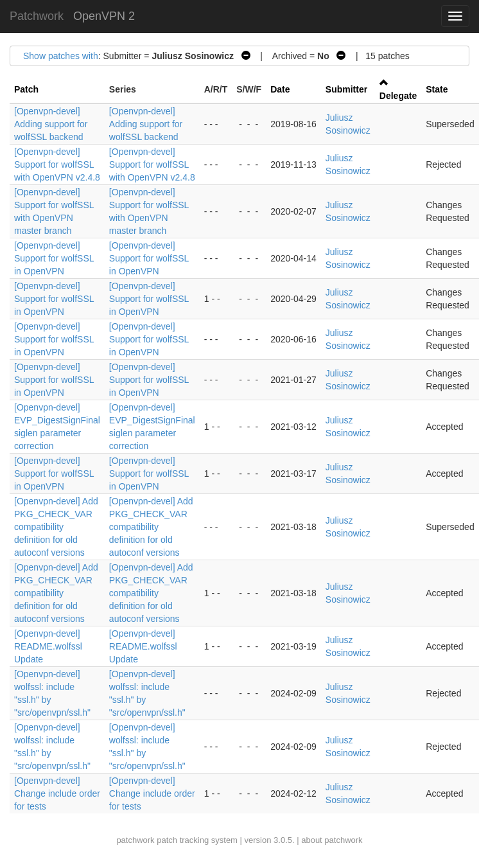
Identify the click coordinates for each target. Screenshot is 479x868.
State (437, 89)
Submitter (346, 89)
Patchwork (37, 16)
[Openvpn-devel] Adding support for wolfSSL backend (51, 124)
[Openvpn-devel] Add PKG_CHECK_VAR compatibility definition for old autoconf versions (56, 527)
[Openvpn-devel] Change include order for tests (57, 793)
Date (280, 89)
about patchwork (332, 840)
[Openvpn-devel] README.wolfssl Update (48, 646)
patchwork (135, 840)
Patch (26, 89)
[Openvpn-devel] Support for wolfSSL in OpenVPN (54, 258)
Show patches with (61, 56)
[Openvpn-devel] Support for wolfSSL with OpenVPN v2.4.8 (57, 164)
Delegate (398, 96)
